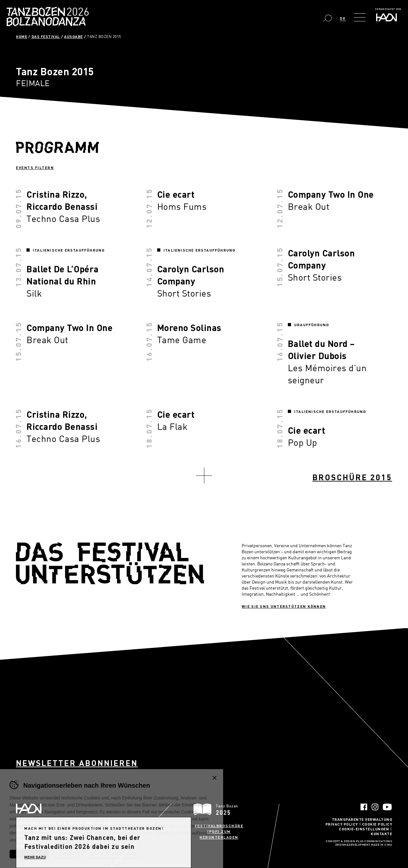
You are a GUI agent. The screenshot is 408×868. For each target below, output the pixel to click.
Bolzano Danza (76, 13)
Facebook (364, 807)
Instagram (375, 807)
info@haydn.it (60, 835)
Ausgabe (73, 36)
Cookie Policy (377, 824)
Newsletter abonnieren (77, 763)
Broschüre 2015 (352, 477)
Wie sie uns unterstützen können (284, 606)
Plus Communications (374, 842)
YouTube (387, 807)
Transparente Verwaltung (362, 819)
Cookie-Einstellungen (364, 829)
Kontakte (381, 834)
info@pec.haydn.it (31, 841)
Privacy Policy (342, 824)
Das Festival (46, 36)
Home (22, 36)
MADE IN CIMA (382, 845)
